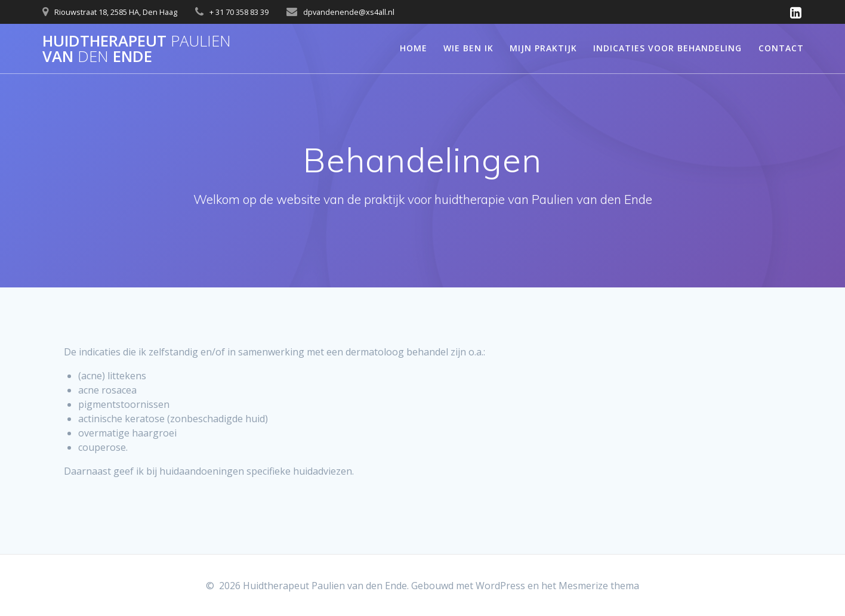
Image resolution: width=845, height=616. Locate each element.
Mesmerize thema (599, 586)
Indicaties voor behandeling (667, 48)
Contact (781, 48)
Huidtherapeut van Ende (137, 49)
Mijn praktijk (543, 48)
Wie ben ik (468, 48)
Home (414, 48)
